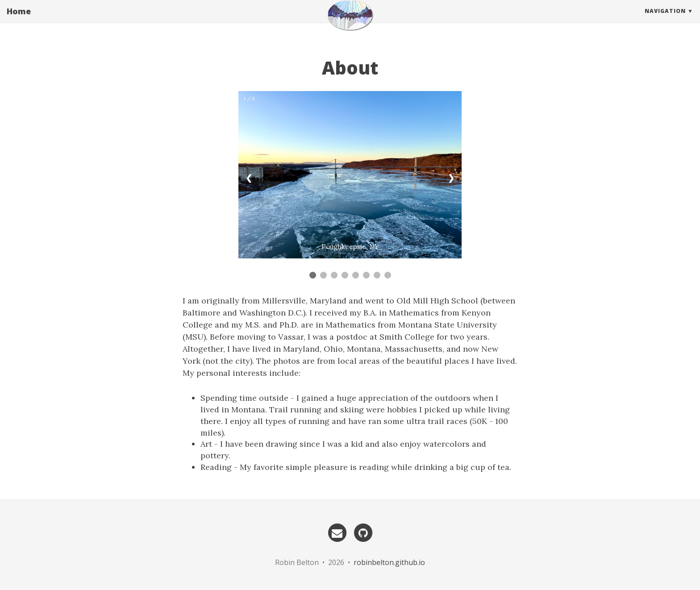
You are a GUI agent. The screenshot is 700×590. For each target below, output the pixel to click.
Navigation (665, 20)
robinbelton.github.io (389, 562)
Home (19, 20)
